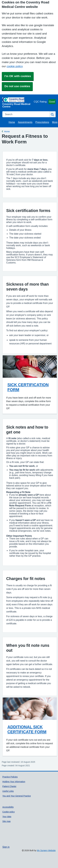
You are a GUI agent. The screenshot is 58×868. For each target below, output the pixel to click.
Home (12, 122)
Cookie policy (9, 812)
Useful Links (8, 791)
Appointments (25, 122)
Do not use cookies (17, 86)
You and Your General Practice (17, 796)
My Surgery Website (46, 850)
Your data (7, 817)
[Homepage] (18, 103)
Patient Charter (9, 786)
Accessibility (8, 807)
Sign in (6, 847)
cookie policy (14, 66)
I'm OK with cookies (18, 76)
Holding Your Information (14, 782)
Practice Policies (10, 777)
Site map (6, 821)
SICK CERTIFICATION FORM (28, 387)
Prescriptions (42, 122)
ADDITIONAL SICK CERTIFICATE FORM (27, 729)
